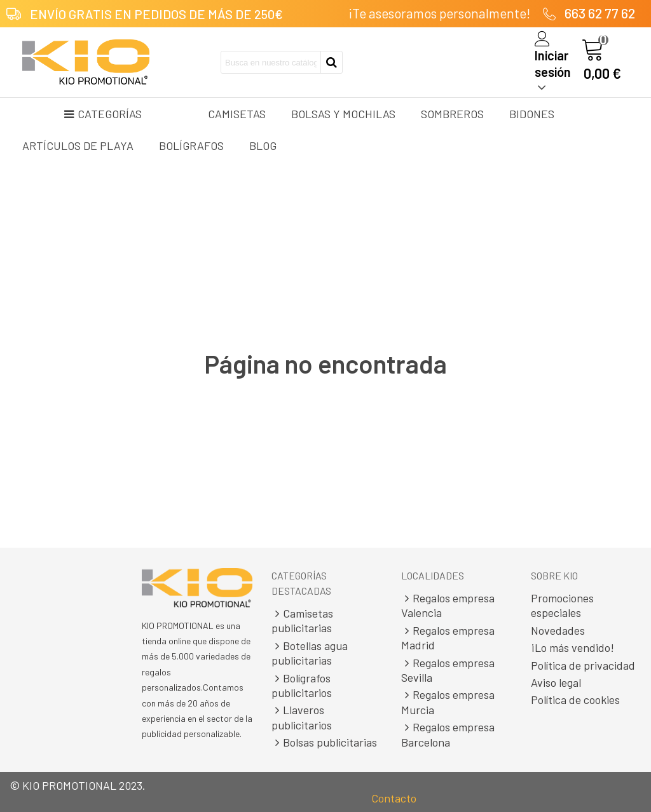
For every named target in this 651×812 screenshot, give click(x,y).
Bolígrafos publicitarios (302, 685)
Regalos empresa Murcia (448, 702)
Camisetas (237, 114)
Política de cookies (575, 700)
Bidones (532, 114)
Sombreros (452, 114)
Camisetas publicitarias (302, 620)
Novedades (558, 630)
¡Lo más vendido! (572, 647)
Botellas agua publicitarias (310, 653)
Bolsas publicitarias (324, 742)
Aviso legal (556, 682)
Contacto (394, 798)
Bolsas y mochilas (343, 114)
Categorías (103, 114)
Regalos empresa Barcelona (448, 734)
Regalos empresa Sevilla (448, 670)
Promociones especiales (562, 605)
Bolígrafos (191, 145)
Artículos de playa (78, 145)
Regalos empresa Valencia (448, 605)
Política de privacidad (583, 665)
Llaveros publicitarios (302, 717)
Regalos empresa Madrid (448, 638)
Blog (263, 145)
